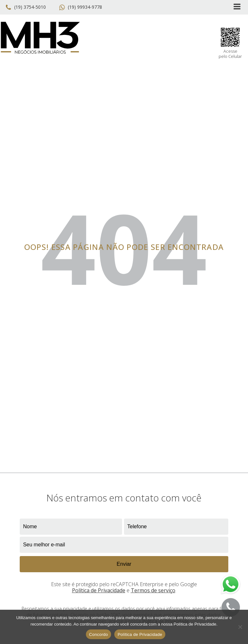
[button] (27, 7)
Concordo (98, 634)
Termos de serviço (153, 590)
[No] (240, 627)
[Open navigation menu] (237, 7)
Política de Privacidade (99, 590)
